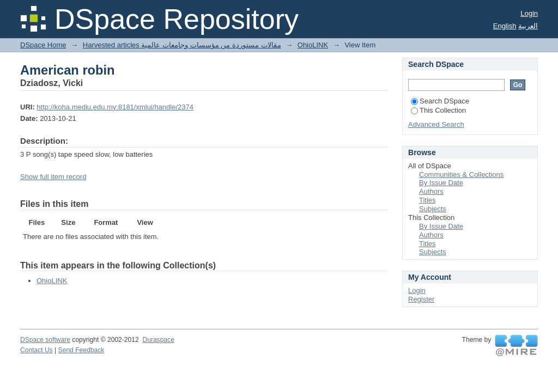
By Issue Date (441, 183)
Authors (431, 191)
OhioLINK (313, 45)
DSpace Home (43, 45)
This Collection (438, 110)
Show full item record (53, 177)
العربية (528, 26)
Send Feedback (81, 350)
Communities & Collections (461, 174)
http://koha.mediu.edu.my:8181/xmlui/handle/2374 (115, 107)
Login (529, 13)
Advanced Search (436, 124)
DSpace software (45, 340)
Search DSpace (440, 101)
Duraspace (158, 340)
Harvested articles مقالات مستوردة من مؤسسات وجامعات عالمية (182, 45)
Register (421, 299)
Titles (427, 200)
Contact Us (37, 350)
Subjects (433, 209)
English (505, 26)
